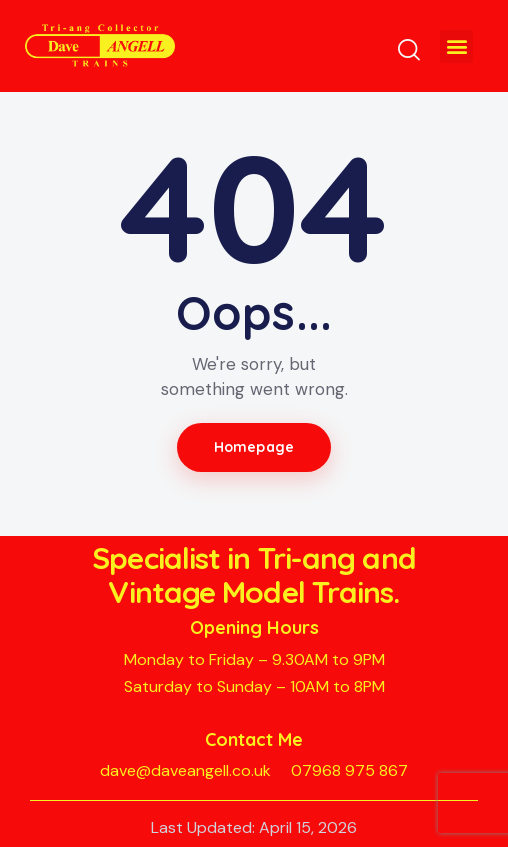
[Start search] (409, 49)
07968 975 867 (349, 770)
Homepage (254, 447)
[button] (456, 46)
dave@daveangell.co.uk (185, 770)
